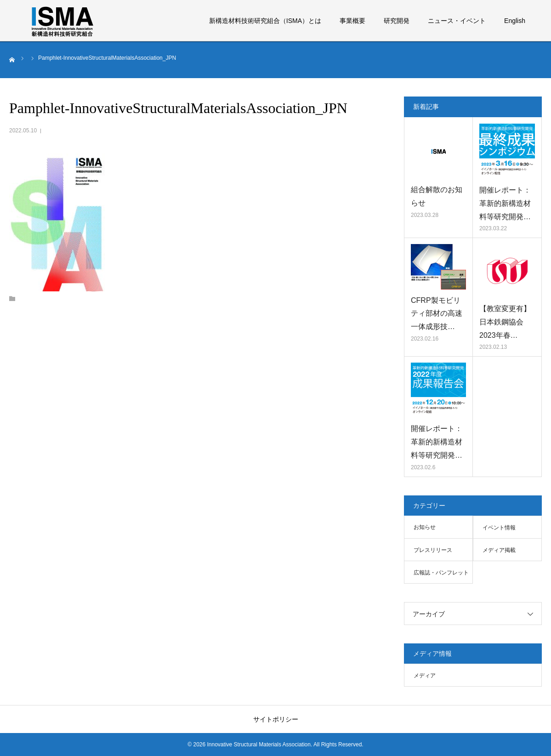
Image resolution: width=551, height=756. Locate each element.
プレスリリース (433, 550)
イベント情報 (499, 528)
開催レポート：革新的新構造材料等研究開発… (505, 203)
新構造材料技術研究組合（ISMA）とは (265, 21)
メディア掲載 (499, 550)
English (515, 21)
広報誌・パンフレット (441, 573)
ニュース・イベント (457, 21)
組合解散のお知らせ (437, 196)
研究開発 (397, 21)
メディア (425, 676)
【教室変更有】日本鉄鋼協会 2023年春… (505, 322)
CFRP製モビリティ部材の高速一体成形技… (437, 314)
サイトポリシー (276, 719)
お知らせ (425, 527)
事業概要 (352, 21)
